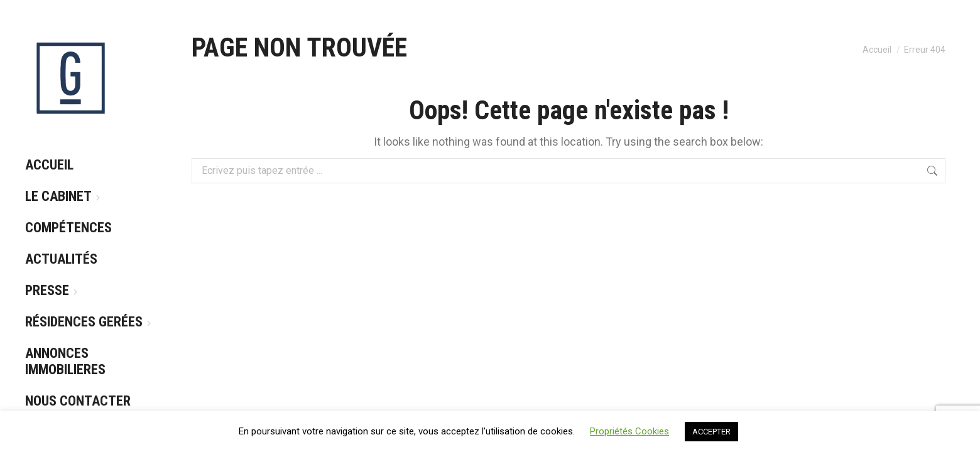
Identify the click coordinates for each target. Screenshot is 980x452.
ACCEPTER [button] (711, 432)
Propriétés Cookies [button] (629, 431)
